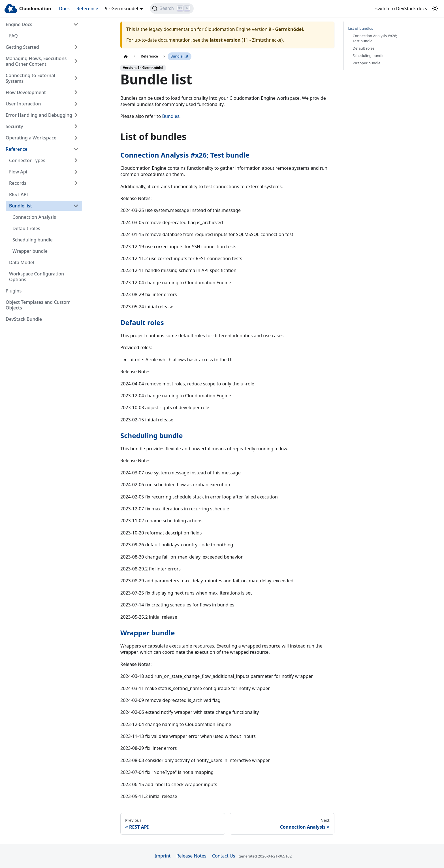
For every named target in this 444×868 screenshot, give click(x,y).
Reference (87, 9)
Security (14, 126)
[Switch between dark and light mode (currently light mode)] (435, 9)
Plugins (14, 291)
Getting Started (22, 47)
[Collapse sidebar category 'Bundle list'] (76, 206)
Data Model (22, 262)
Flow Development (26, 92)
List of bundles (361, 28)
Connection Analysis (34, 217)
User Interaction (23, 104)
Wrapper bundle (30, 251)
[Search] (172, 9)
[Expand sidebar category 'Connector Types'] (76, 160)
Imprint (163, 856)
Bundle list (21, 206)
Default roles (26, 228)
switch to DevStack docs (401, 9)
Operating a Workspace (31, 138)
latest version (225, 40)
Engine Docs (19, 24)
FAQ (13, 36)
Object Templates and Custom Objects (38, 305)
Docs (64, 9)
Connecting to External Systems (30, 78)
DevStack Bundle (24, 319)
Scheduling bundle (33, 240)
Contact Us (224, 856)
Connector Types (27, 160)
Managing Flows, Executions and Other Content (36, 61)
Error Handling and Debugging (39, 115)
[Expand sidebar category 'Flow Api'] (76, 172)
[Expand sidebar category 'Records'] (76, 183)
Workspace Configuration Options (37, 277)
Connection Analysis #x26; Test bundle (185, 155)
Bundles (171, 116)
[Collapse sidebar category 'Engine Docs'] (76, 24)
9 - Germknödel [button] (122, 9)
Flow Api (18, 172)
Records (18, 183)
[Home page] (126, 56)
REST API (19, 194)
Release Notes (191, 856)
